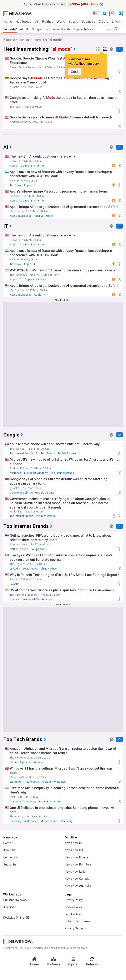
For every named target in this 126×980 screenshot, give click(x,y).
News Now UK (74, 843)
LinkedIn (15, 569)
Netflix (14, 549)
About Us (9, 850)
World (61, 22)
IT (27, 29)
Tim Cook (16, 185)
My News (53, 964)
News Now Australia (78, 886)
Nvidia (14, 762)
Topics (73, 964)
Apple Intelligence (21, 216)
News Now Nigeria (77, 857)
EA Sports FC (39, 549)
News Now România (78, 864)
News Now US (74, 850)
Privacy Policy (74, 900)
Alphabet (25, 762)
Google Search (19, 493)
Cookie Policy (73, 907)
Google (36, 29)
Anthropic (47, 599)
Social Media (30, 569)
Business (89, 22)
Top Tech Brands (85, 29)
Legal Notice (73, 914)
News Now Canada (77, 879)
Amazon (38, 762)
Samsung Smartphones (24, 821)
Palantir (14, 584)
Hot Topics (23, 22)
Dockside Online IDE (16, 918)
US (37, 22)
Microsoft (16, 473)
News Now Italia (75, 872)
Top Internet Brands (57, 29)
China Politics (49, 569)
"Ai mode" (10, 29)
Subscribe (10, 864)
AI (21, 29)
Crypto (104, 22)
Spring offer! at (60, 4)
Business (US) (30, 599)
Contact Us (11, 857)
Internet (38, 216)
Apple (13, 166)
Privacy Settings (75, 928)
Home (8, 22)
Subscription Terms (78, 921)
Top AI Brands (47, 802)
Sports (73, 22)
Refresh (92, 964)
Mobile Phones (67, 453)
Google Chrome (45, 493)
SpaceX (14, 599)
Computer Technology (23, 802)
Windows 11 (17, 782)
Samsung (67, 821)
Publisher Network (15, 900)
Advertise (10, 907)
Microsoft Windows (36, 473)
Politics (48, 22)
